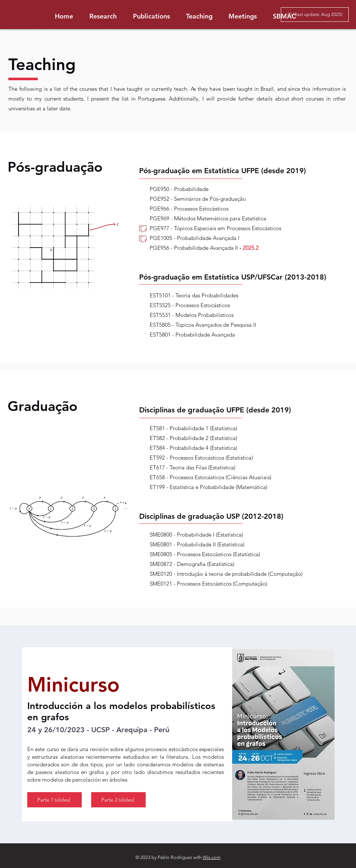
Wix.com (212, 857)
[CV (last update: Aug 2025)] (315, 15)
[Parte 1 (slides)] (54, 800)
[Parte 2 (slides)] (118, 800)
